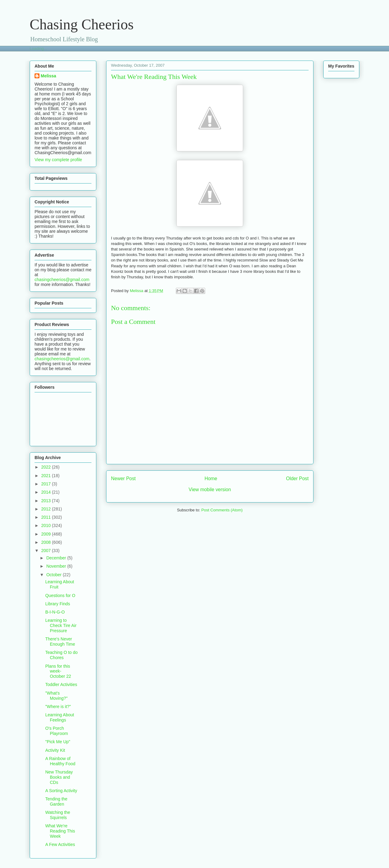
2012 (47, 509)
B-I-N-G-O (55, 612)
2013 (47, 501)
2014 (47, 492)
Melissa (48, 76)
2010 (47, 525)
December (57, 558)
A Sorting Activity (61, 791)
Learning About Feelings (60, 717)
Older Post (297, 479)
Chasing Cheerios (82, 24)
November (57, 566)
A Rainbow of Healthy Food (60, 761)
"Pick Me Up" (58, 742)
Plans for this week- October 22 (58, 671)
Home (211, 479)
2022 (47, 467)
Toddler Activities (61, 684)
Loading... (38, 48)
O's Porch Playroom (57, 731)
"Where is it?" (58, 707)
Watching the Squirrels (58, 815)
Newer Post (123, 479)
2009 (47, 534)
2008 (47, 542)
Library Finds (58, 604)
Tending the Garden (56, 801)
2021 (47, 476)
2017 (47, 484)
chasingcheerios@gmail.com (62, 280)
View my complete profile (58, 160)
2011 (47, 517)
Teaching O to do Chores (61, 655)
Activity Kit (55, 750)
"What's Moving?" (56, 696)
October (54, 575)
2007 (47, 551)
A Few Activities (60, 844)
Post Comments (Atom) (222, 510)
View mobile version (210, 490)
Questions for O (60, 595)
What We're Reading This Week (60, 831)
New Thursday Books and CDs (59, 777)
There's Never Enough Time (60, 642)
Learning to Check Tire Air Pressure (61, 625)
